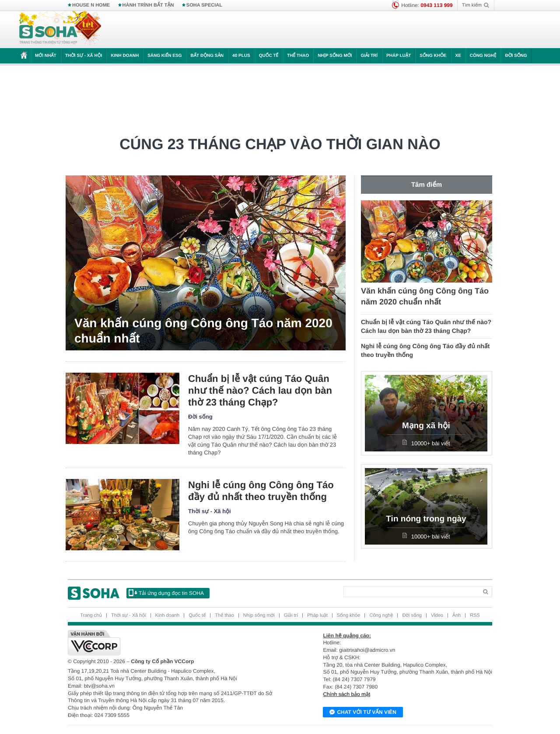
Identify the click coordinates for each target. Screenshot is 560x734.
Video (437, 615)
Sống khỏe (433, 56)
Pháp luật (399, 56)
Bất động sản (207, 56)
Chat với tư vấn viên (363, 713)
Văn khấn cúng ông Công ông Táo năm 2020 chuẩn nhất (203, 331)
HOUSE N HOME (91, 5)
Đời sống (516, 56)
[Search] (411, 592)
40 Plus (241, 56)
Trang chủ (91, 615)
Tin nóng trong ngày (426, 519)
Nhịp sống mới (335, 56)
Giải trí (369, 56)
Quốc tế (269, 56)
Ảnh (457, 615)
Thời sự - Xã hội (84, 56)
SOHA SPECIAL (204, 5)
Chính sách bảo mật (346, 694)
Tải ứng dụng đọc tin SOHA (166, 593)
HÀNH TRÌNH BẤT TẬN (148, 5)
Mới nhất (46, 56)
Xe (458, 56)
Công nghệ (483, 56)
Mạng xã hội (426, 426)
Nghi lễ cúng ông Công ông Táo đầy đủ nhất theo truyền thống (261, 491)
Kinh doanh (125, 56)
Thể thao (298, 56)
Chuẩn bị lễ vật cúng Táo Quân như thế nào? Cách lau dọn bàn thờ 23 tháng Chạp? (260, 390)
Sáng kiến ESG (164, 56)
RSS (475, 615)
